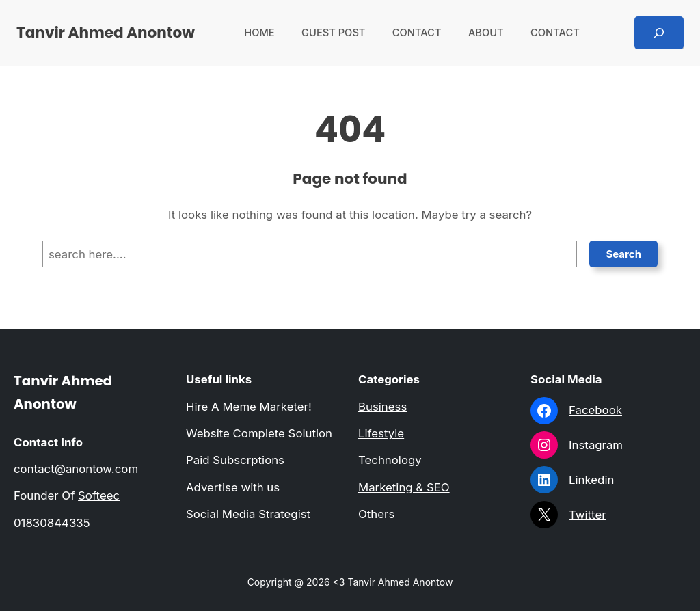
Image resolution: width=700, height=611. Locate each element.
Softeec (99, 495)
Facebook (595, 410)
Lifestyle (381, 433)
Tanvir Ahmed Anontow (106, 32)
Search (623, 254)
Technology (390, 460)
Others (376, 514)
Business (382, 407)
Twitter (588, 515)
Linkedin (591, 480)
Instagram (596, 445)
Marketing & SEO (404, 487)
